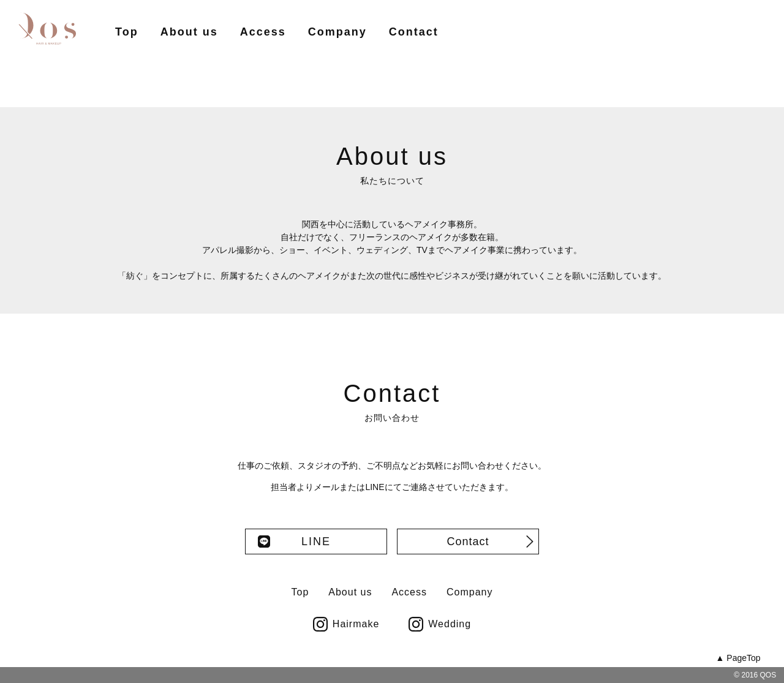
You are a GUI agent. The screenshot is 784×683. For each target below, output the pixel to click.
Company (337, 32)
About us (189, 32)
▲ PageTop (738, 658)
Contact (414, 32)
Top (127, 32)
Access (263, 32)
